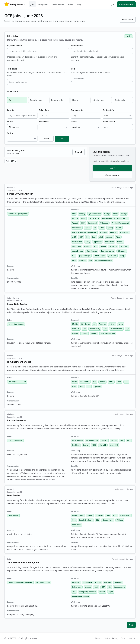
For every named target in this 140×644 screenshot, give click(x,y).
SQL (95, 246)
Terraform (113, 246)
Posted (74, 122)
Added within (109, 122)
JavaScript (112, 256)
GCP (81, 237)
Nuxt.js (124, 214)
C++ (74, 256)
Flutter (119, 228)
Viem (118, 237)
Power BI (76, 329)
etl (95, 324)
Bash (94, 237)
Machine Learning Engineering (84, 232)
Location (11, 110)
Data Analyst (13, 515)
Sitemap (98, 638)
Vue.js (122, 256)
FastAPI (104, 440)
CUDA (75, 382)
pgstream (76, 582)
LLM (74, 214)
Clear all (79, 152)
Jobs (32, 4)
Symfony (124, 246)
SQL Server (86, 324)
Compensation (77, 110)
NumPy (75, 333)
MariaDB (103, 445)
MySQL (75, 324)
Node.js (87, 246)
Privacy (115, 638)
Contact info (108, 110)
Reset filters (128, 20)
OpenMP (97, 386)
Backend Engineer (43, 582)
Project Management (103, 260)
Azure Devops (78, 251)
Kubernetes (77, 228)
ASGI (94, 445)
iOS (90, 260)
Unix (89, 386)
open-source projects (81, 596)
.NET (74, 237)
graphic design (85, 256)
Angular (110, 237)
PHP (83, 223)
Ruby (83, 218)
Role (73, 69)
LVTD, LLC (16, 638)
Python (88, 228)
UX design (104, 223)
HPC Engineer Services (17, 382)
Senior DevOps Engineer (18, 214)
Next (131, 625)
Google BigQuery (86, 520)
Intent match (77, 46)
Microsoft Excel (116, 329)
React (115, 214)
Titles (70, 4)
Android (113, 232)
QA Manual (92, 223)
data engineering (108, 251)
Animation (124, 232)
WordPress (76, 246)
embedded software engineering (115, 218)
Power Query (95, 329)
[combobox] (38, 82)
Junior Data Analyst (16, 324)
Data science (94, 218)
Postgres (102, 324)
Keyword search (14, 46)
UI (95, 228)
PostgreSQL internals (88, 592)
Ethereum (122, 251)
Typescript (98, 242)
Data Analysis (92, 251)
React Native (77, 242)
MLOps (75, 218)
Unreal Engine (99, 256)
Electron (82, 260)
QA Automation (95, 214)
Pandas (84, 333)
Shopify (82, 214)
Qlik (74, 520)
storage (88, 587)
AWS (101, 237)
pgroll (111, 592)
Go (87, 237)
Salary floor (44, 110)
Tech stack (12, 69)
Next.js (107, 214)
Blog (79, 4)
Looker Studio (78, 515)
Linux (119, 382)
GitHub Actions (92, 440)
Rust (96, 587)
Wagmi (75, 223)
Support (132, 638)
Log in (112, 4)
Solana (103, 246)
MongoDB (114, 445)
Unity (88, 242)
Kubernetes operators (92, 582)
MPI (95, 382)
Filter (62, 139)
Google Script (108, 520)
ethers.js (103, 232)
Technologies (58, 4)
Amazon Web (77, 440)
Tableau (94, 333)
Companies (43, 4)
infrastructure (120, 587)
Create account (126, 4)
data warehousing (108, 333)
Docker (86, 445)
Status (107, 638)
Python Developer (15, 440)
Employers (44, 122)
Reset (46, 139)
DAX (108, 515)
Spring (110, 228)
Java (74, 260)
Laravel (120, 242)
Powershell (77, 525)
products (118, 582)
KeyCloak (76, 445)
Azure (102, 228)
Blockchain (110, 242)
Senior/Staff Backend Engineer (20, 582)
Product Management (120, 223)
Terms (123, 638)
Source (10, 122)
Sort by (10, 133)
